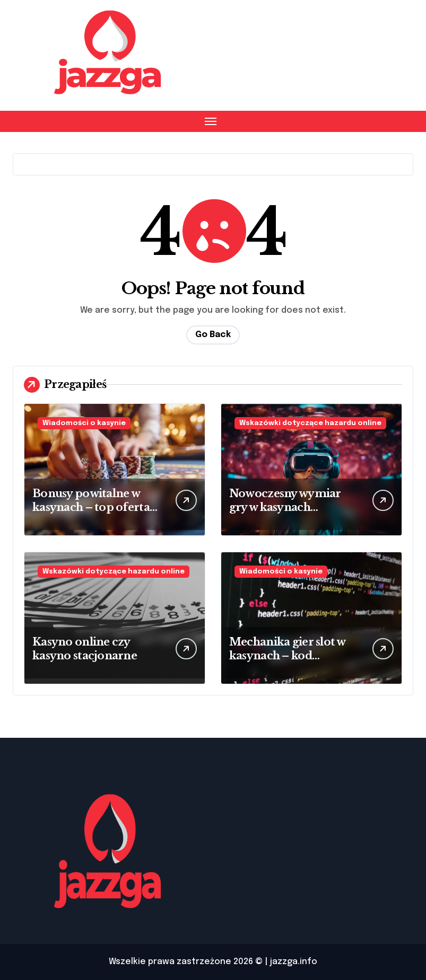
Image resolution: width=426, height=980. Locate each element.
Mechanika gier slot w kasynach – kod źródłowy (288, 656)
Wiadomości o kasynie (84, 423)
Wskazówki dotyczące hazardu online (310, 423)
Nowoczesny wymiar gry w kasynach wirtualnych (285, 507)
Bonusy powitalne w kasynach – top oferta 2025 (91, 507)
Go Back (213, 335)
